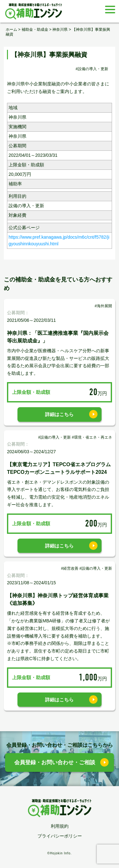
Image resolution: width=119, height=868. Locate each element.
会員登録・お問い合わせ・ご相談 (55, 762)
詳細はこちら (59, 414)
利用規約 (60, 826)
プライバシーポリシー (60, 836)
